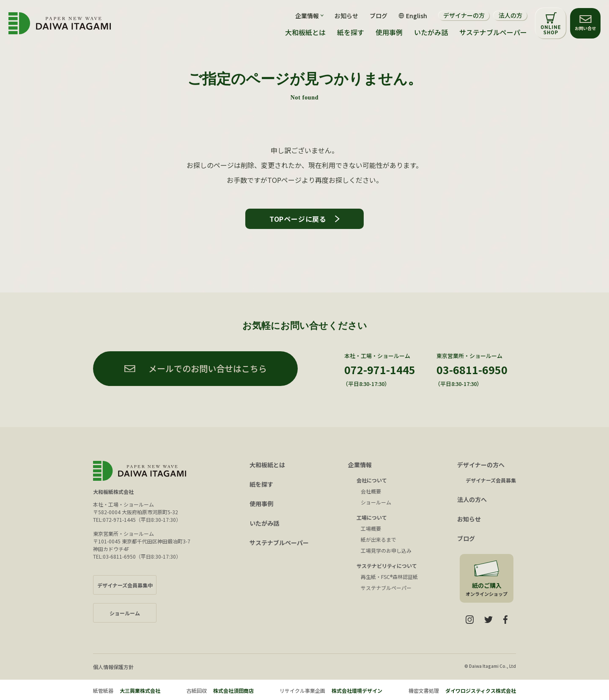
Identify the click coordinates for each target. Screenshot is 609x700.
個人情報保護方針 (113, 667)
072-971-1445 (380, 369)
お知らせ (346, 16)
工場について (372, 517)
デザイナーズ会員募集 (491, 480)
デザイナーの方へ (481, 465)
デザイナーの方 (464, 15)
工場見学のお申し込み (386, 550)
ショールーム (376, 502)
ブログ (379, 16)
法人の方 (510, 15)
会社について (372, 480)
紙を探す (351, 32)
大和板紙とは (305, 32)
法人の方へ (472, 499)
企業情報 (360, 465)
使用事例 (389, 32)
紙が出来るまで (379, 539)
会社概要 (371, 491)
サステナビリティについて (387, 566)
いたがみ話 (431, 32)
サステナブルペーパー (493, 32)
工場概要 (371, 528)
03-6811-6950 (472, 369)
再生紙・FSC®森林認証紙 (389, 577)
